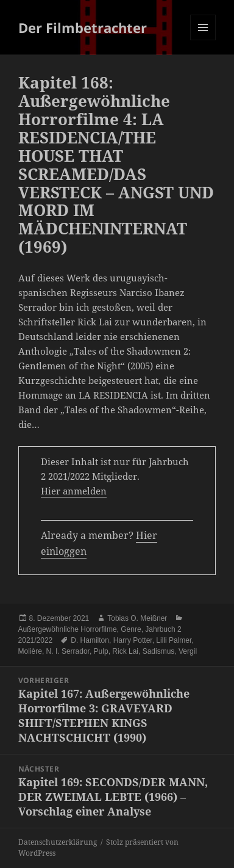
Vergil (188, 651)
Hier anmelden (74, 491)
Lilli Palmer (174, 640)
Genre (131, 629)
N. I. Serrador (68, 651)
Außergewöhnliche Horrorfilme (68, 629)
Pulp (101, 651)
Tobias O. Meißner (137, 618)
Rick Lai (125, 651)
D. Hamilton (90, 640)
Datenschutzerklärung (58, 842)
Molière (30, 651)
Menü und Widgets (203, 40)
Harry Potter (133, 640)
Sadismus (159, 651)
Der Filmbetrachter (83, 27)
